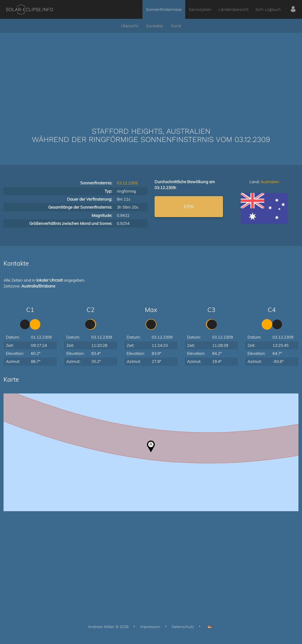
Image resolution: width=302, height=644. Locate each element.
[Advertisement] (151, 73)
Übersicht (130, 26)
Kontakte (155, 26)
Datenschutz (183, 627)
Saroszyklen (200, 9)
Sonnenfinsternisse (164, 9)
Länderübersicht (233, 9)
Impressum (150, 627)
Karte (176, 26)
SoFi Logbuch (268, 9)
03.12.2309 (127, 183)
